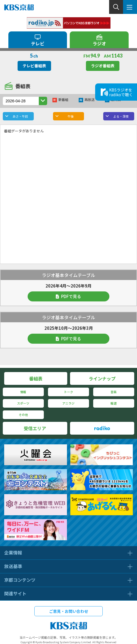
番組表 (36, 378)
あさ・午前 (20, 116)
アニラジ (68, 403)
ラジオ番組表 (103, 66)
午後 (71, 116)
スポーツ (23, 403)
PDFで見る (68, 296)
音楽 (114, 392)
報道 (114, 403)
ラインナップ (102, 378)
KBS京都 (19, 7)
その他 (23, 415)
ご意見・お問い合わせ (69, 611)
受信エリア (35, 428)
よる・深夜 (121, 116)
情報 (23, 392)
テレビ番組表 (34, 66)
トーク (68, 392)
